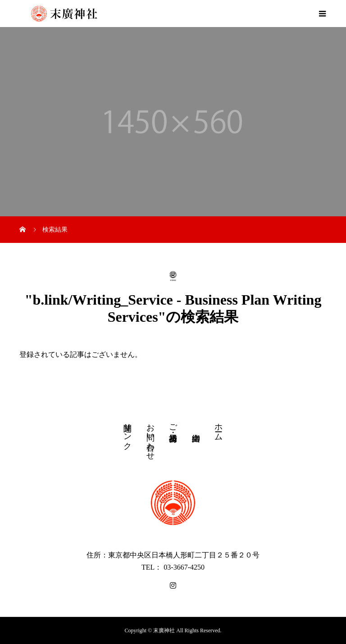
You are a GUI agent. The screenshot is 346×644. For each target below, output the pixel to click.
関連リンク (127, 432)
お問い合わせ (150, 437)
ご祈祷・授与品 (173, 423)
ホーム (219, 427)
